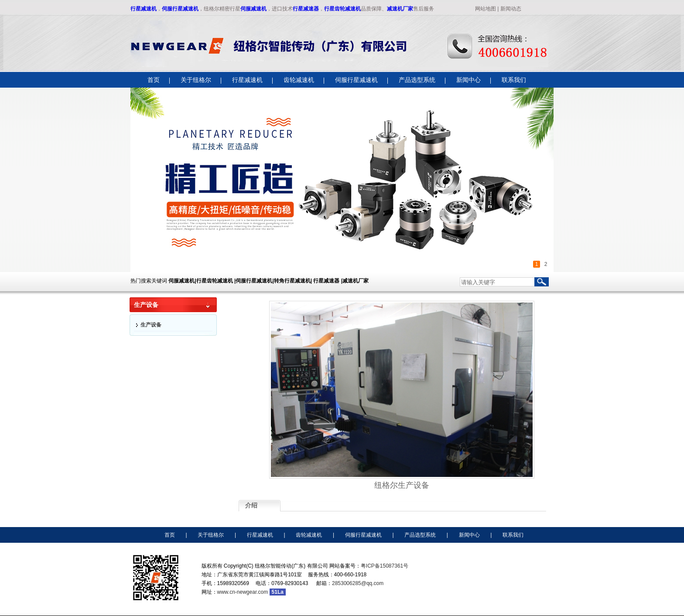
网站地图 (486, 9)
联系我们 (513, 535)
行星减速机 (144, 9)
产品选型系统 (420, 535)
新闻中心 (469, 535)
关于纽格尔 (211, 535)
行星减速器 (306, 9)
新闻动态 (511, 9)
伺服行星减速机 (180, 9)
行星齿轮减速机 (342, 9)
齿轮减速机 (309, 535)
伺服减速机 (253, 9)
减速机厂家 (400, 9)
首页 (170, 535)
